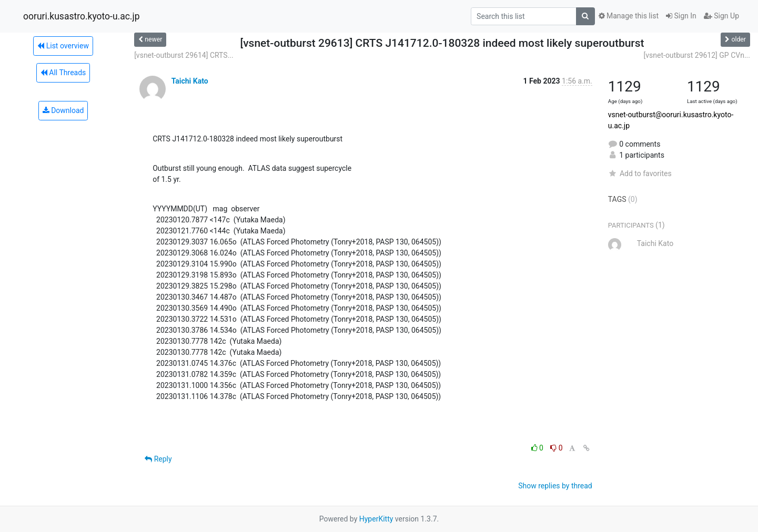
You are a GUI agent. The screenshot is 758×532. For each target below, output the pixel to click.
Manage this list (629, 16)
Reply (158, 459)
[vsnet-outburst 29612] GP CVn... (697, 55)
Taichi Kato (190, 81)
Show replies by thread (555, 486)
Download (63, 110)
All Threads (63, 73)
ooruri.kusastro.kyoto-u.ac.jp (81, 16)
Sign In (681, 16)
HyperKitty (376, 519)
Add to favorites (640, 173)
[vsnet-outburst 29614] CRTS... (184, 55)
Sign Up (721, 16)
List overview (63, 46)
